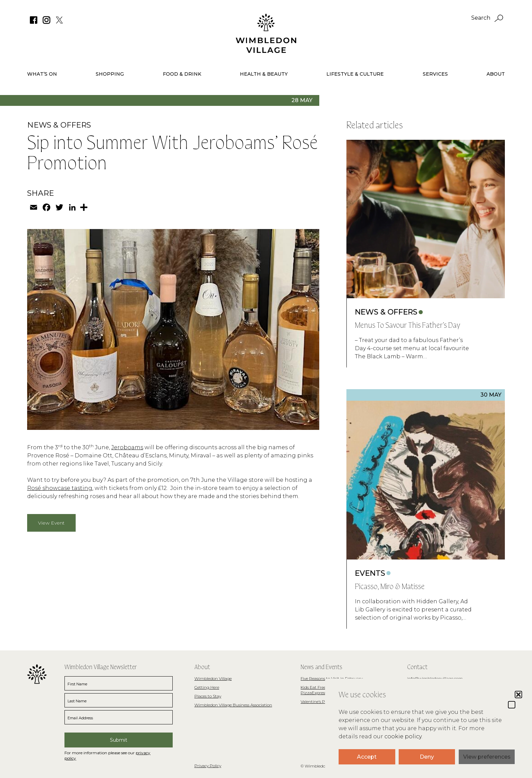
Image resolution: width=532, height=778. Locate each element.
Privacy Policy (208, 766)
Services (435, 74)
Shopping (110, 74)
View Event (51, 523)
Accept (367, 757)
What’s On (42, 74)
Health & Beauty (264, 74)
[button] (512, 705)
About (496, 74)
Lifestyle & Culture (355, 74)
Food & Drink (182, 74)
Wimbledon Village (213, 678)
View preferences (487, 757)
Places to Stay (208, 696)
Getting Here (207, 687)
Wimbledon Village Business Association (233, 705)
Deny (427, 757)
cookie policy (403, 736)
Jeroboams (127, 447)
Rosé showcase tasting (60, 488)
